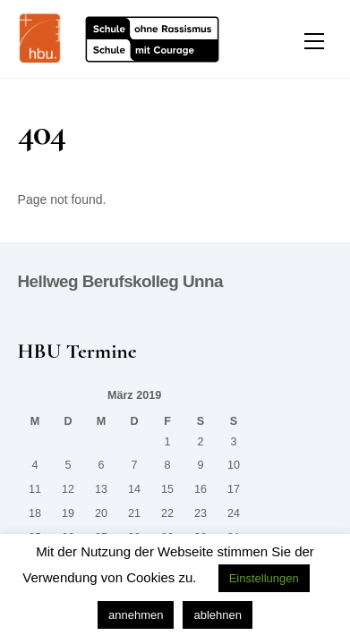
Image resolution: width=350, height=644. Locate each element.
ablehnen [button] (218, 615)
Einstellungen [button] (264, 578)
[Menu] (314, 42)
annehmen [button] (136, 615)
